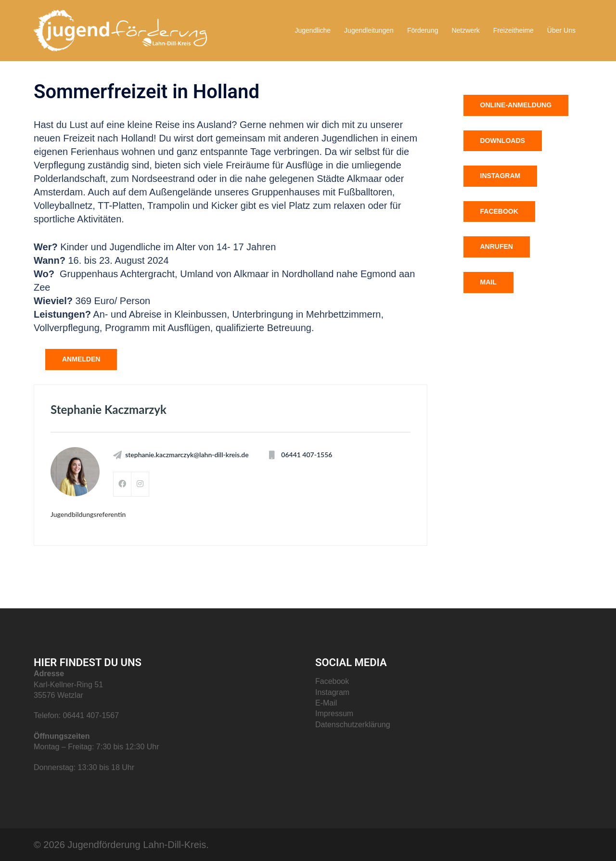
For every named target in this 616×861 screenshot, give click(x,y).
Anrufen (497, 246)
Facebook (499, 211)
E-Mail (326, 703)
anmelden (81, 359)
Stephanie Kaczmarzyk (109, 409)
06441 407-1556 (307, 455)
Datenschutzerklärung (353, 725)
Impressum (334, 713)
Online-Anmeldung (516, 105)
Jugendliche (313, 30)
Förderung (423, 30)
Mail (488, 282)
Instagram (500, 176)
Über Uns (561, 30)
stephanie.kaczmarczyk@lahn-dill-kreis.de (187, 455)
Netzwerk (465, 30)
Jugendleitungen (369, 30)
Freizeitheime (513, 30)
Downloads (503, 141)
